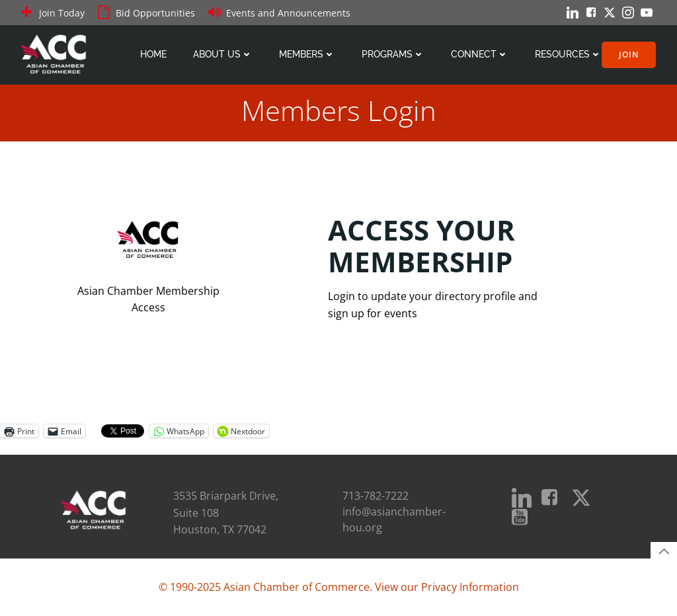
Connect (480, 54)
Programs (393, 54)
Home (153, 54)
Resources (568, 54)
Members (307, 54)
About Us (223, 54)
